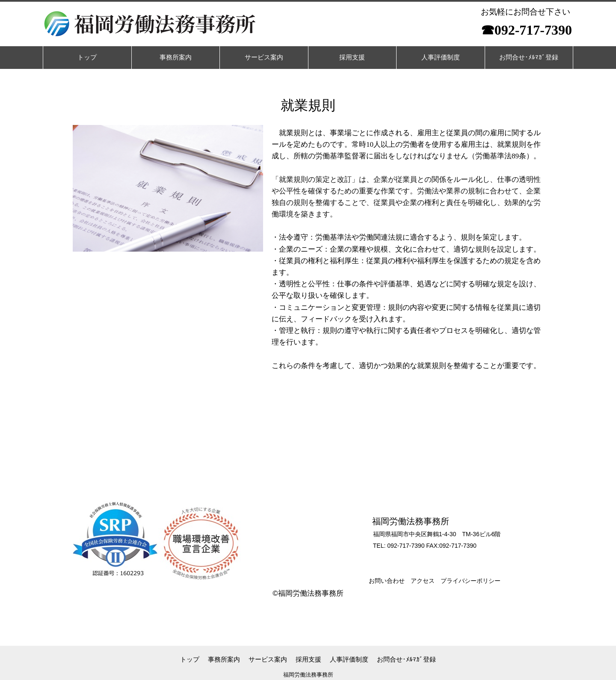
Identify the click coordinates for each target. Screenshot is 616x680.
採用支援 (308, 659)
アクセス (423, 581)
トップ (190, 659)
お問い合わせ (387, 581)
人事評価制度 (349, 659)
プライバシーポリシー (471, 581)
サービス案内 (268, 659)
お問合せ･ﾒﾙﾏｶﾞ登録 (406, 659)
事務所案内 (224, 659)
